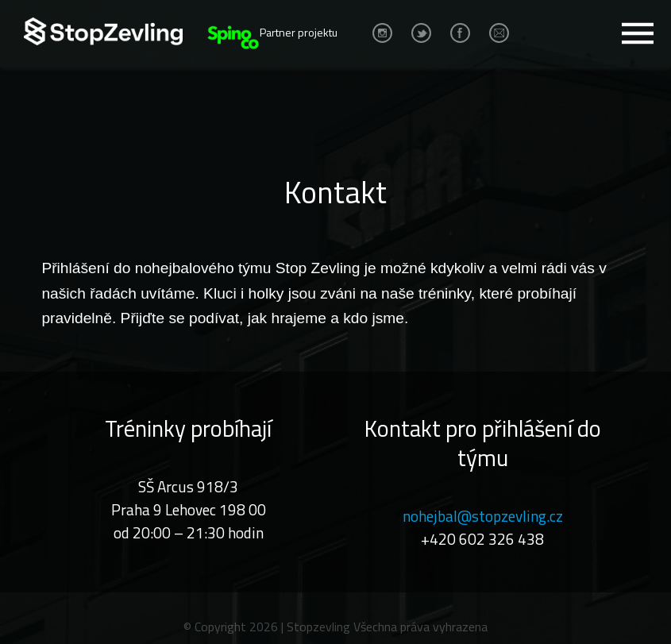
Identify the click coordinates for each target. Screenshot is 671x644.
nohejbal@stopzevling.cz (483, 516)
